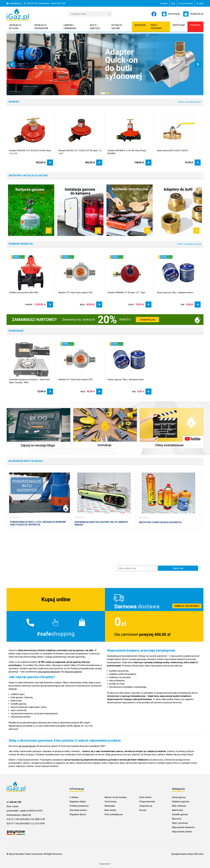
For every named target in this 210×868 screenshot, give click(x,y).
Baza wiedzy (110, 810)
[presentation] (12, 64)
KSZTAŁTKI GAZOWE (117, 27)
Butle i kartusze (179, 805)
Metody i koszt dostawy (116, 797)
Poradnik (164, 3)
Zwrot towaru (110, 801)
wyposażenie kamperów (49, 671)
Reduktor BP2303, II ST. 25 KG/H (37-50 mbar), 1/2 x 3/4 (80, 152)
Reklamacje (110, 805)
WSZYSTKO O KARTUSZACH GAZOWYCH (160, 522)
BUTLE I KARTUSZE (95, 27)
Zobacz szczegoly (154, 599)
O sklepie (74, 797)
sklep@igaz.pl (16, 3)
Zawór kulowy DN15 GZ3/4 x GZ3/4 (172, 151)
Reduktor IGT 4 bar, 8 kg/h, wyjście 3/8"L (76, 293)
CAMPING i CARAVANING (70, 27)
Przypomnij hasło (147, 801)
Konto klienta (145, 797)
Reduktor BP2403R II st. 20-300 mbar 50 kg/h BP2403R (127, 152)
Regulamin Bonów (78, 814)
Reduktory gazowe (181, 801)
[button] (103, 93)
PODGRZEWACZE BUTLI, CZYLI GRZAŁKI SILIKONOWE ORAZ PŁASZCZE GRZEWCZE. (38, 523)
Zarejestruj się (147, 320)
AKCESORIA (140, 25)
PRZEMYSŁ (195, 25)
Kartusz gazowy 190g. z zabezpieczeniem (175, 293)
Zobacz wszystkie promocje (189, 244)
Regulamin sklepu (78, 801)
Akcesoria (177, 818)
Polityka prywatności (79, 805)
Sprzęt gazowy (179, 797)
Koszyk (143, 810)
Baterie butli (177, 810)
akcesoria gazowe (73, 671)
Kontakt (200, 3)
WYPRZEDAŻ (179, 25)
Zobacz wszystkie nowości (190, 102)
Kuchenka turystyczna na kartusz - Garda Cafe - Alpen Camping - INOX (30, 381)
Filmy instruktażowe (114, 814)
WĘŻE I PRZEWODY (156, 27)
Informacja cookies (78, 810)
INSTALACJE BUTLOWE (15, 27)
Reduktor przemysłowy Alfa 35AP (24, 293)
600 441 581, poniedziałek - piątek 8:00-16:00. (46, 3)
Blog (173, 3)
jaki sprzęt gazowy (27, 746)
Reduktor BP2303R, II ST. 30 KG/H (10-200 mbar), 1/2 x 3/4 (30, 152)
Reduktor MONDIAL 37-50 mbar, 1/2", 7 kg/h (126, 293)
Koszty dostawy (186, 3)
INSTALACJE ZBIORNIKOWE (41, 27)
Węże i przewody (180, 823)
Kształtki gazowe (180, 814)
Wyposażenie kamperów (183, 827)
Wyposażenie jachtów (182, 831)
